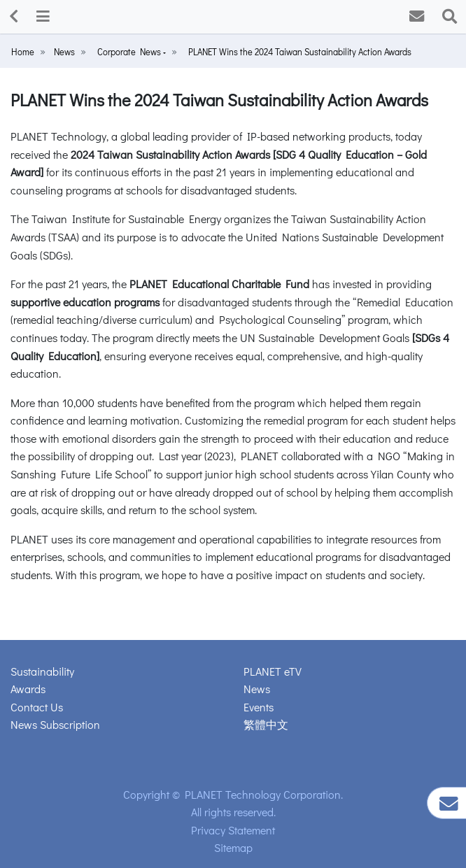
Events (259, 707)
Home (23, 52)
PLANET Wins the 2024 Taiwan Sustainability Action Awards (300, 52)
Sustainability (42, 671)
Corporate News (130, 52)
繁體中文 (266, 724)
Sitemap (233, 847)
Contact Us (37, 707)
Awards (28, 689)
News (64, 52)
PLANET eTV (273, 671)
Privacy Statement (233, 830)
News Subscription (55, 724)
